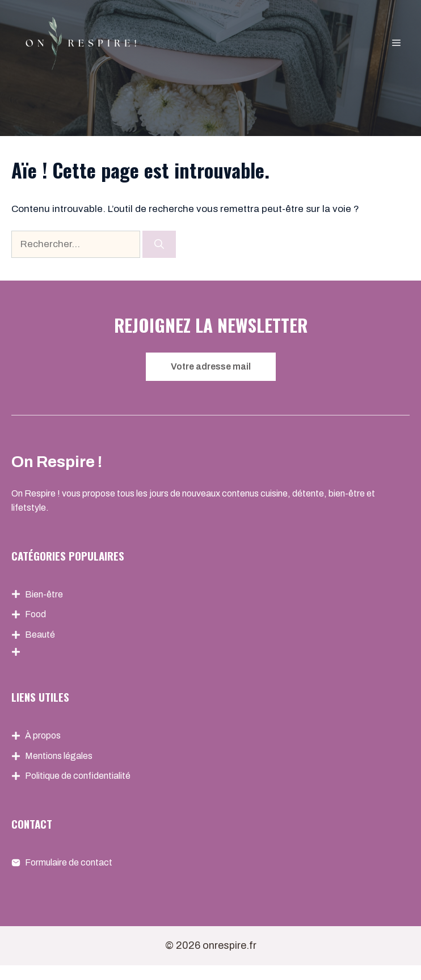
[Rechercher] (159, 244)
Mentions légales (59, 756)
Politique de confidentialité (78, 776)
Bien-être (44, 594)
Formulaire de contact (69, 862)
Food (35, 614)
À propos (43, 735)
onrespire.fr (230, 945)
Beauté (40, 635)
